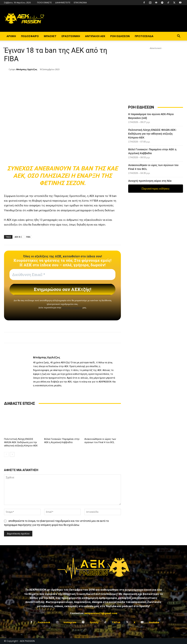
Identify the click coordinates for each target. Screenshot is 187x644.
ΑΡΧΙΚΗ (11, 36)
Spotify (94, 622)
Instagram (70, 622)
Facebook (44, 622)
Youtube (154, 622)
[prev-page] (6, 454)
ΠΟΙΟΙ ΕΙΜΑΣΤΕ (44, 2)
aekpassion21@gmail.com (101, 613)
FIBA (28, 237)
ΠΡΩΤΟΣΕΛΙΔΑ (144, 36)
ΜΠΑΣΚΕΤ (50, 36)
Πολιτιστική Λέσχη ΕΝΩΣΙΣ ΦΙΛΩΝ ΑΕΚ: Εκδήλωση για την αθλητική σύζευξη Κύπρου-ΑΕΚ (21, 442)
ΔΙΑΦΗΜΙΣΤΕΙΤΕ (63, 2)
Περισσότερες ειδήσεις (156, 189)
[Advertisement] (156, 73)
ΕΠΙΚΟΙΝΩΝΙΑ (80, 2)
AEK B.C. (19, 237)
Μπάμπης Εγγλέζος (27, 69)
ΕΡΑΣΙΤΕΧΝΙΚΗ (71, 36)
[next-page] (12, 454)
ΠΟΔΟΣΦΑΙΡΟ (30, 36)
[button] (179, 36)
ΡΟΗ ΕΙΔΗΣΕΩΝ (120, 36)
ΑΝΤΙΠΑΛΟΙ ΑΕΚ (95, 36)
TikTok (116, 622)
